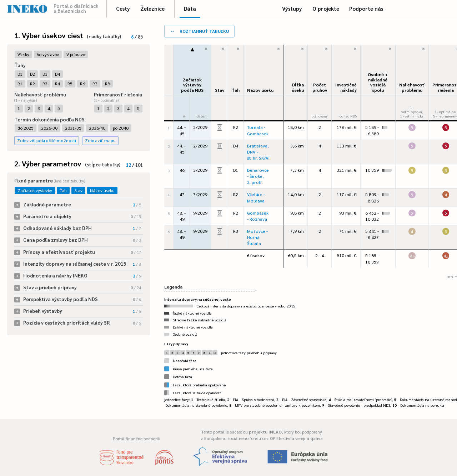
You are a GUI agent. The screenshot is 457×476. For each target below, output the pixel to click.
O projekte (326, 8)
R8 (107, 84)
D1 (20, 74)
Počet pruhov (320, 87)
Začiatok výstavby (35, 190)
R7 (95, 84)
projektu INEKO (265, 432)
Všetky (23, 54)
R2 (32, 84)
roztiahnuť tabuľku (199, 31)
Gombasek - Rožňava (258, 216)
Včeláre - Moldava (256, 197)
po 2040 (121, 128)
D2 (32, 74)
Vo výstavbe (48, 54)
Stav (78, 190)
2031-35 (73, 128)
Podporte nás (366, 8)
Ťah (63, 190)
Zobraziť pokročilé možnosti (47, 140)
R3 (45, 84)
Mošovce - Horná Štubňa (257, 237)
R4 (57, 84)
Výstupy (292, 8)
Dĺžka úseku (298, 87)
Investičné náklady (346, 87)
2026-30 (49, 128)
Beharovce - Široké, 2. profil (258, 176)
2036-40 (97, 128)
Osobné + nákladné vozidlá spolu (378, 82)
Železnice (152, 8)
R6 (82, 84)
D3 (45, 74)
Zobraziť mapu (100, 140)
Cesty (123, 8)
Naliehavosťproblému (412, 87)
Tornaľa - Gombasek (258, 130)
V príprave (76, 54)
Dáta (190, 8)
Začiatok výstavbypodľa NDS (192, 85)
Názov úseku (102, 190)
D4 (57, 74)
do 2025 (26, 128)
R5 (70, 84)
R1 (20, 84)
